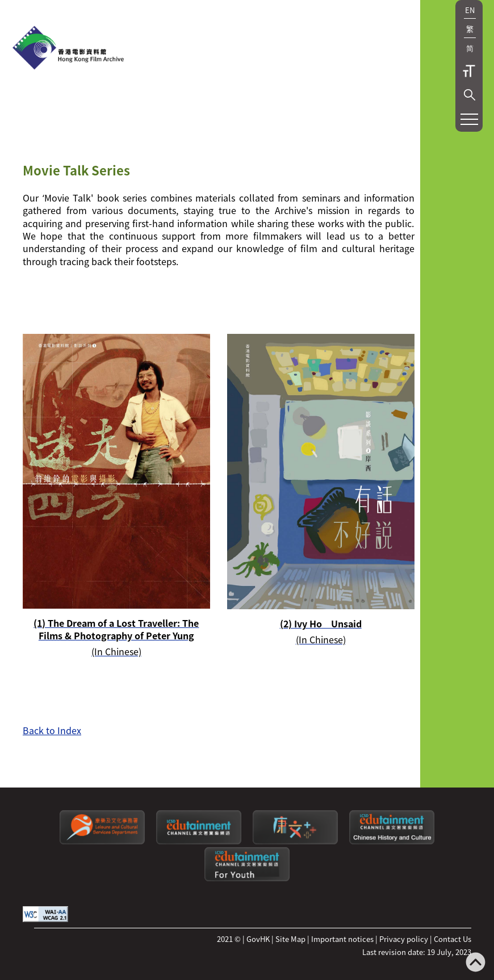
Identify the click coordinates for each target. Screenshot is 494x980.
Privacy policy (404, 939)
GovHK (258, 939)
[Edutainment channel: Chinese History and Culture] (392, 841)
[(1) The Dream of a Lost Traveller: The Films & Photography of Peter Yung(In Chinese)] (116, 496)
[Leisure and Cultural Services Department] (102, 841)
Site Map (290, 939)
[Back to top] (476, 963)
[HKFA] (68, 49)
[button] (470, 95)
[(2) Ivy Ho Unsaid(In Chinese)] (321, 490)
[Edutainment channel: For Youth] (247, 878)
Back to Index (52, 730)
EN (470, 10)
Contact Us (453, 939)
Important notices (342, 939)
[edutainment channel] (199, 841)
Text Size (469, 71)
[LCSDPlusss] (295, 841)
